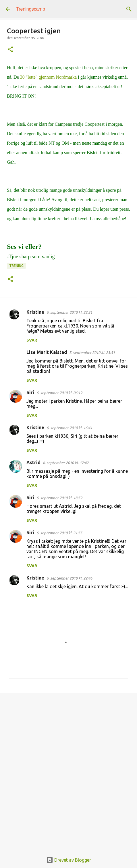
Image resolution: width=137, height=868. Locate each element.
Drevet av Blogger (69, 860)
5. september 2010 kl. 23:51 (92, 352)
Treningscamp (31, 9)
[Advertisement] (68, 770)
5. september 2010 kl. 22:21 (69, 312)
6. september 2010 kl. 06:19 (59, 393)
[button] (10, 50)
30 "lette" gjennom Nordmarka (48, 77)
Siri (30, 392)
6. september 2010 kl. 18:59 (59, 498)
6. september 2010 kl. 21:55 (59, 533)
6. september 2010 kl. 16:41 (69, 428)
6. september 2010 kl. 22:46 (69, 578)
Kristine (35, 312)
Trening (16, 266)
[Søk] (129, 9)
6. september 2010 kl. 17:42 (66, 463)
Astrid (33, 462)
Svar (32, 340)
